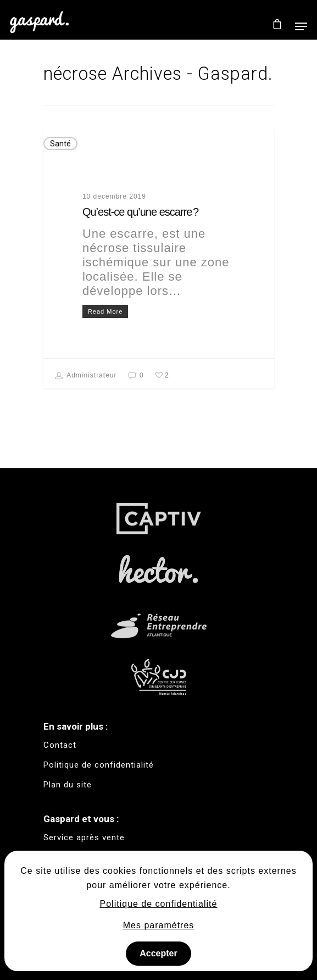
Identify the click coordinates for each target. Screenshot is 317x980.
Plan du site (68, 785)
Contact (60, 745)
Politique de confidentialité (159, 904)
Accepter (158, 953)
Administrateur (86, 376)
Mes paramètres (159, 925)
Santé (60, 144)
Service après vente (84, 837)
